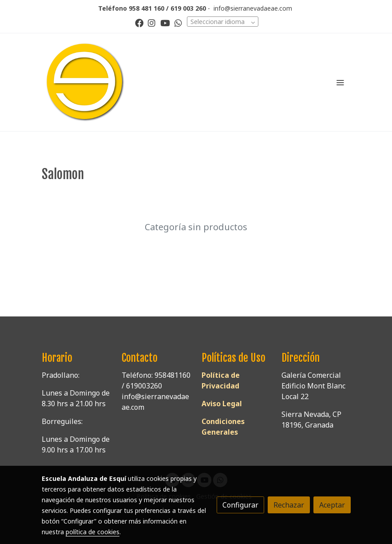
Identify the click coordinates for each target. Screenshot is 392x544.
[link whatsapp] (178, 22)
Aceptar (332, 505)
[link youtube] (165, 22)
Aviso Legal (222, 404)
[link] (85, 82)
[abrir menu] (340, 82)
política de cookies (93, 532)
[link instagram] (152, 22)
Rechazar (289, 505)
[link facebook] (139, 22)
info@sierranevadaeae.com (253, 8)
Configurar (240, 505)
